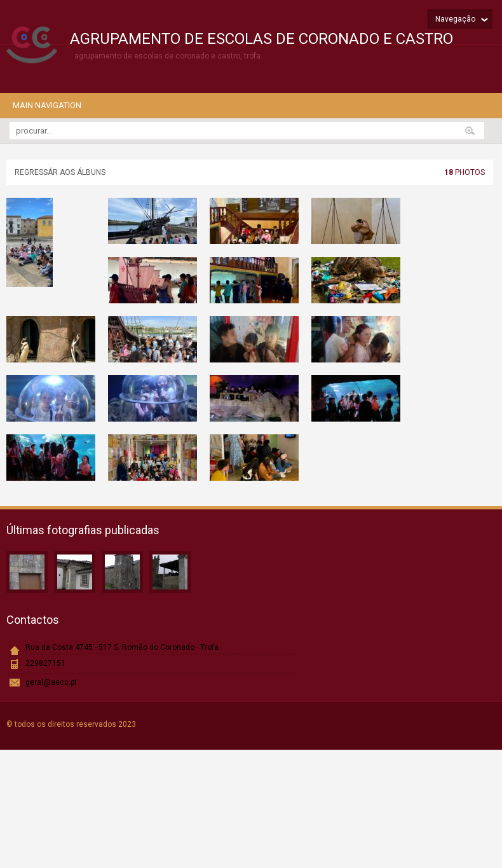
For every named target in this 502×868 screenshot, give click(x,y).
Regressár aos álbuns (60, 172)
